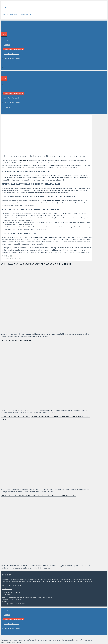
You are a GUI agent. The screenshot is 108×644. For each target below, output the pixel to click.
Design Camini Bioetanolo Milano (17, 340)
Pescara (7, 63)
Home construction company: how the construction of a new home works (38, 496)
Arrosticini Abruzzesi (12, 54)
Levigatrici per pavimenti (13, 58)
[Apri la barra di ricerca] (2, 29)
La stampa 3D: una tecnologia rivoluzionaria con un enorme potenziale (36, 264)
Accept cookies (6, 642)
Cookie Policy (6, 585)
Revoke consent (7, 589)
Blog (6, 40)
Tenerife (7, 45)
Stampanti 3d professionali (14, 49)
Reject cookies (17, 642)
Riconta (10, 8)
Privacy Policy (16, 585)
